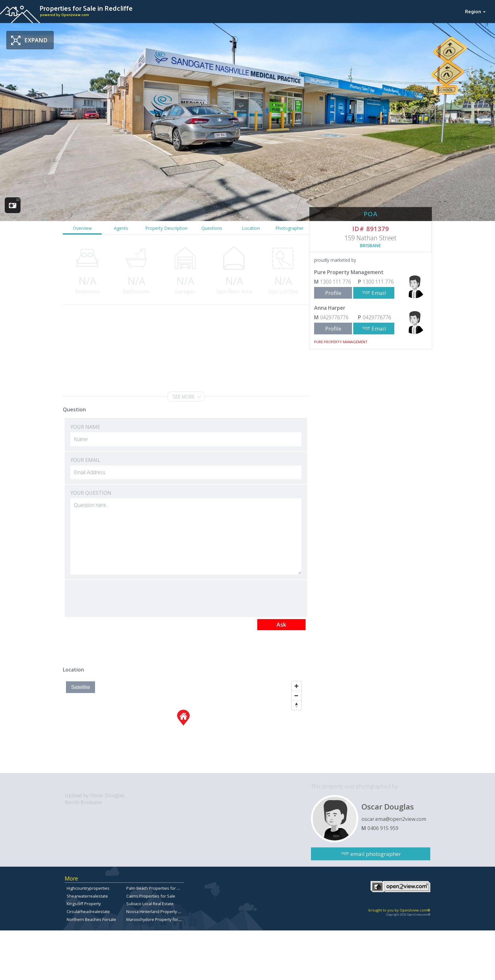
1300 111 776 (336, 282)
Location (251, 228)
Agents (121, 228)
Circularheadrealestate (88, 911)
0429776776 (334, 317)
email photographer (376, 854)
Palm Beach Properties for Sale (156, 888)
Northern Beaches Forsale (91, 919)
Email (379, 293)
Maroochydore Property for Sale (157, 919)
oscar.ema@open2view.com (394, 819)
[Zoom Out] (296, 696)
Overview (82, 228)
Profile (333, 293)
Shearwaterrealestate (87, 896)
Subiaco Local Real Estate (150, 904)
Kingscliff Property (84, 904)
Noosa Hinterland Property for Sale (159, 911)
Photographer (289, 228)
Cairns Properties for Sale (151, 896)
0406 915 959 (383, 828)
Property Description (166, 228)
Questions (212, 228)
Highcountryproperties (88, 888)
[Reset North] (296, 705)
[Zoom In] (296, 686)
